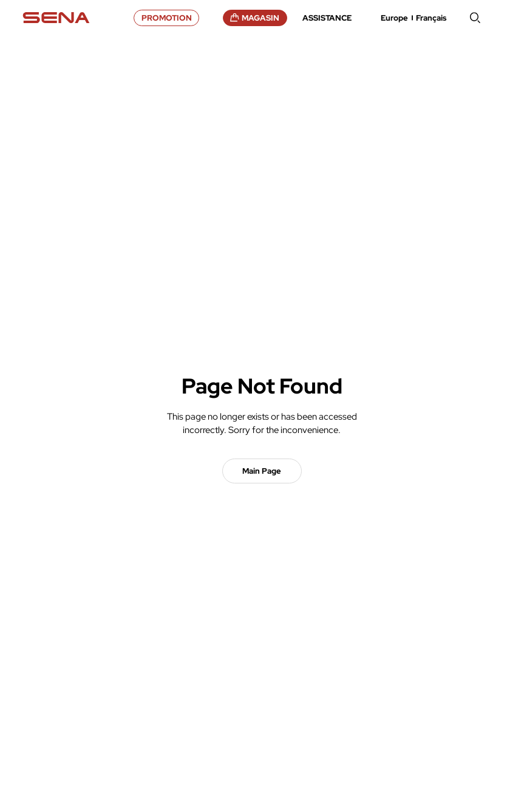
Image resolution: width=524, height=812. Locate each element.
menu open (497, 18)
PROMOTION (167, 18)
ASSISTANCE (327, 18)
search (475, 18)
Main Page (262, 471)
